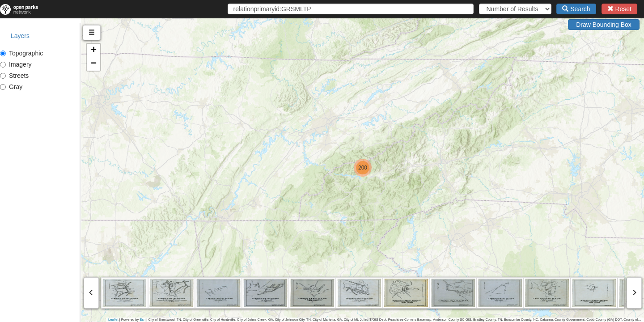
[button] (403, 168)
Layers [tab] (20, 36)
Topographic (21, 53)
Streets (14, 76)
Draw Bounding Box (604, 25)
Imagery (16, 64)
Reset (619, 9)
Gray (11, 87)
